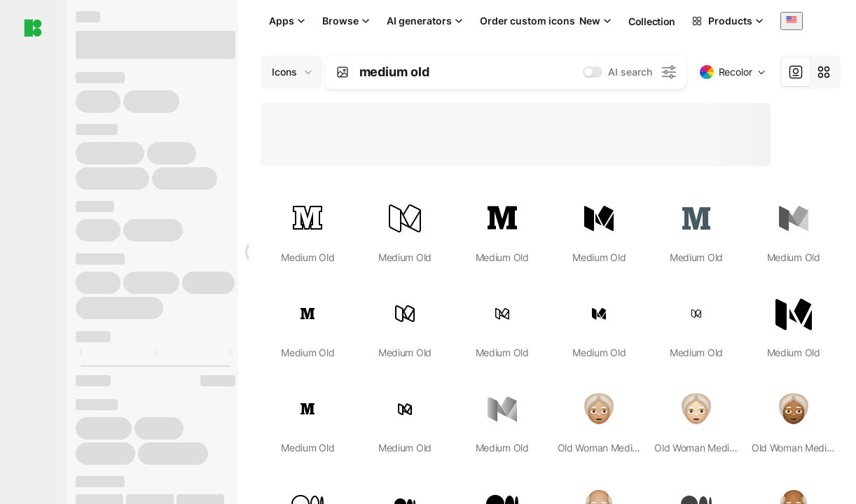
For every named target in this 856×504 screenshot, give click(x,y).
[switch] (593, 72)
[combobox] (792, 21)
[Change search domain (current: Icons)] (291, 72)
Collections (655, 21)
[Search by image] (343, 72)
